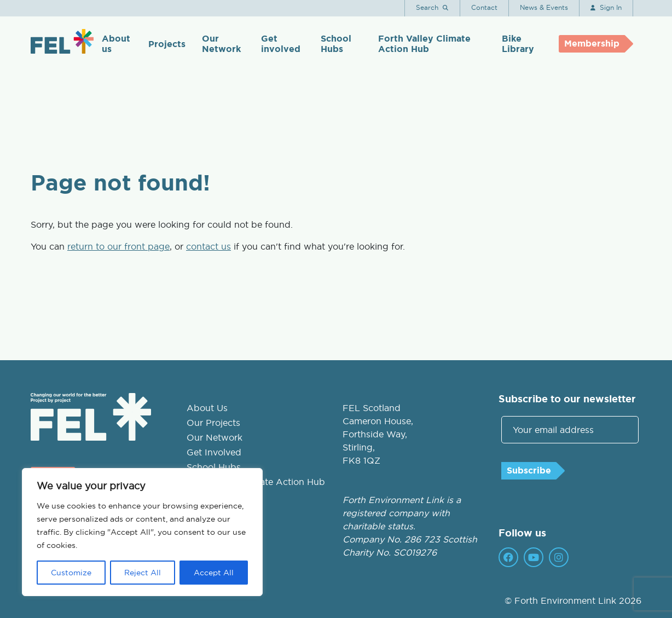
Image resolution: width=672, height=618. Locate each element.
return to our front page (118, 246)
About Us (207, 408)
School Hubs (336, 44)
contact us (208, 246)
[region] (142, 532)
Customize (71, 573)
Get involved (281, 44)
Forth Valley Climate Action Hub (424, 44)
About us (116, 44)
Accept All (214, 573)
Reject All (143, 573)
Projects (167, 44)
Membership (592, 44)
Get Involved (214, 452)
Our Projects (213, 423)
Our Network (221, 44)
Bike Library (518, 44)
